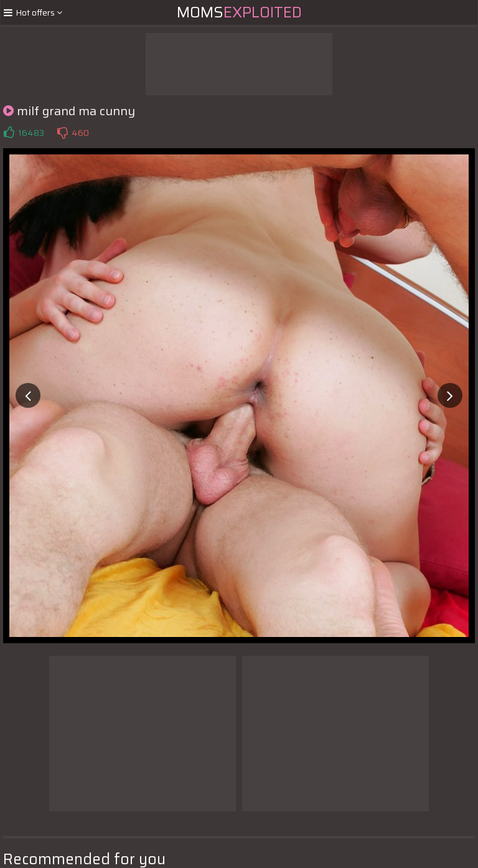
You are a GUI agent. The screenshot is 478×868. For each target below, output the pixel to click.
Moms (239, 12)
